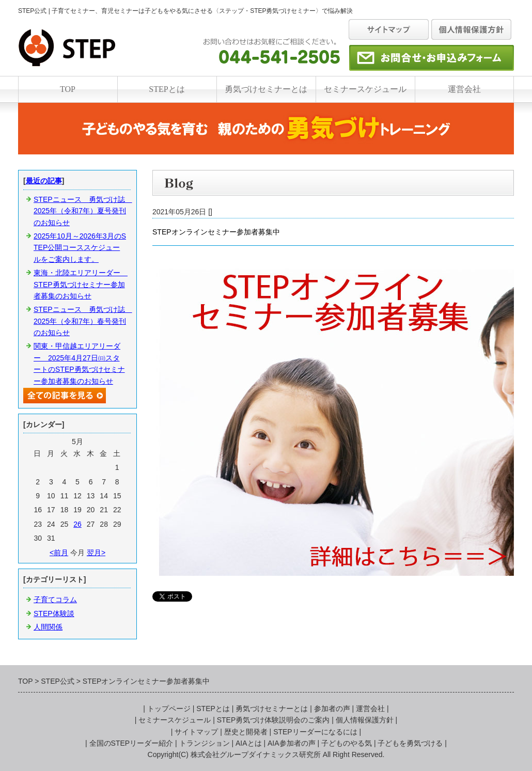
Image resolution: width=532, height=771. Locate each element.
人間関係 (48, 627)
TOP (68, 89)
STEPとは (167, 89)
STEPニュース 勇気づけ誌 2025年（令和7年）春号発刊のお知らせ (83, 321)
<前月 (59, 553)
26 (77, 524)
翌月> (96, 553)
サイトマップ (196, 732)
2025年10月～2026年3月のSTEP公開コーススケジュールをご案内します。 (80, 248)
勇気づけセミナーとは (266, 89)
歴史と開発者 (246, 732)
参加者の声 (332, 709)
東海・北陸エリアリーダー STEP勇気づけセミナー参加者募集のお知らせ (81, 284)
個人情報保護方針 (365, 720)
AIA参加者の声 (292, 743)
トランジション (205, 743)
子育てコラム (55, 600)
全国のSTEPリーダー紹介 (131, 743)
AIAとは (249, 743)
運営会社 (464, 89)
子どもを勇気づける (410, 743)
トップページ (169, 709)
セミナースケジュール (365, 89)
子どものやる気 (347, 743)
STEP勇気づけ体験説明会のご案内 (273, 720)
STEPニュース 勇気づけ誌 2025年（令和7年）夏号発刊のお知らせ (83, 211)
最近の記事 (44, 181)
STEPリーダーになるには (315, 732)
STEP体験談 (54, 613)
